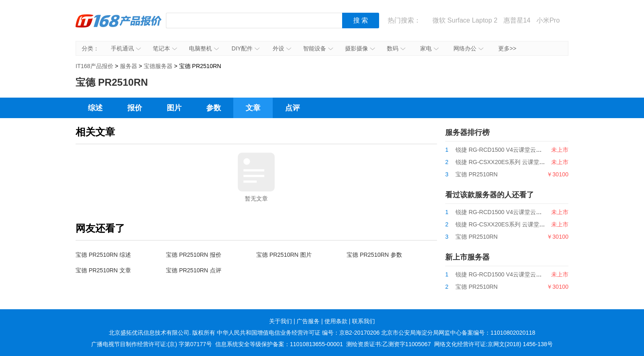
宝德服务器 (158, 66)
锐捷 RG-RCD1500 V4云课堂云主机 (501, 150)
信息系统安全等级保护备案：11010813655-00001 (279, 344)
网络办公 (468, 48)
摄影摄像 (360, 48)
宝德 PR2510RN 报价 (194, 255)
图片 (174, 108)
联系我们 (363, 321)
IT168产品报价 (119, 27)
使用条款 (336, 321)
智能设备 (318, 48)
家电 (429, 48)
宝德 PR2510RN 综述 (103, 255)
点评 (292, 108)
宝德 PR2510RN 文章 (103, 270)
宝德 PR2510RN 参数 (374, 255)
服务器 (129, 66)
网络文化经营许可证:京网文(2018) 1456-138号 (493, 344)
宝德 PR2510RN (477, 174)
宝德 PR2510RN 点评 (194, 270)
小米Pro (548, 20)
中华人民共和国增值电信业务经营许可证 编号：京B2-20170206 (298, 333)
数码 (396, 48)
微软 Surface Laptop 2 (465, 20)
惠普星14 (517, 20)
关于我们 (281, 321)
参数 (214, 108)
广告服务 (308, 321)
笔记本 (165, 48)
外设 (282, 48)
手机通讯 (126, 48)
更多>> (507, 48)
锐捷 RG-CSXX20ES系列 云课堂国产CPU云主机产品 (523, 162)
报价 (135, 108)
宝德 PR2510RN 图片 (284, 255)
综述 (95, 108)
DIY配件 (246, 48)
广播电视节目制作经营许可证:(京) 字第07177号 (152, 344)
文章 (253, 108)
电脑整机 (204, 48)
